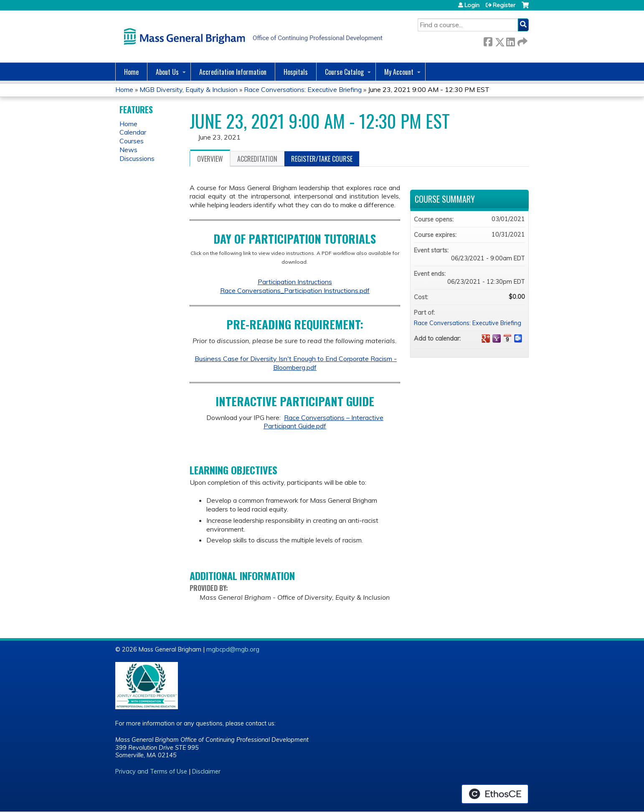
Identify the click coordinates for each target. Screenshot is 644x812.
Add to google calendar (486, 339)
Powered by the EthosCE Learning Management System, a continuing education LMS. (495, 794)
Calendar (133, 132)
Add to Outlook (518, 339)
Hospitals (296, 72)
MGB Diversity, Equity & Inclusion (189, 89)
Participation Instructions (295, 282)
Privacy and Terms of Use (151, 771)
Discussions (137, 158)
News (128, 150)
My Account (399, 72)
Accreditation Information (233, 72)
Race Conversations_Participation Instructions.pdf (295, 290)
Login (472, 5)
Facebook (488, 40)
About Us (167, 72)
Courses (132, 141)
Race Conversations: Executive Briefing (303, 89)
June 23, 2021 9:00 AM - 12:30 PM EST (429, 89)
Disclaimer (206, 771)
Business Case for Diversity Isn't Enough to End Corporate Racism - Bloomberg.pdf (296, 363)
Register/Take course (322, 159)
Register (504, 5)
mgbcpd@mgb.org (233, 649)
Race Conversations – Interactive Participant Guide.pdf (323, 422)
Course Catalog (344, 72)
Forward (522, 40)
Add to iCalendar (507, 338)
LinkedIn (510, 40)
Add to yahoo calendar (497, 339)
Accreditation (257, 159)
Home (131, 72)
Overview (210, 159)
